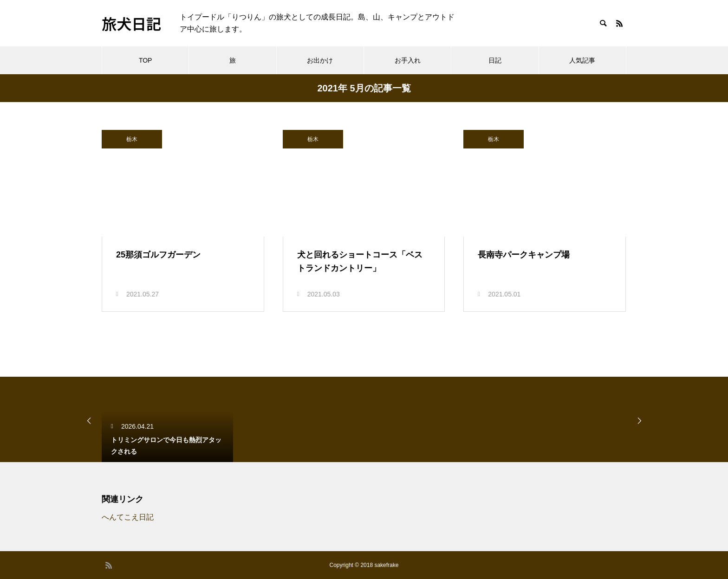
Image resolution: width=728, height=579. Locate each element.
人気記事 (582, 60)
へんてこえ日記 (128, 517)
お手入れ (408, 60)
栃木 (132, 139)
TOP (146, 60)
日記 (495, 60)
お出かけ (320, 60)
